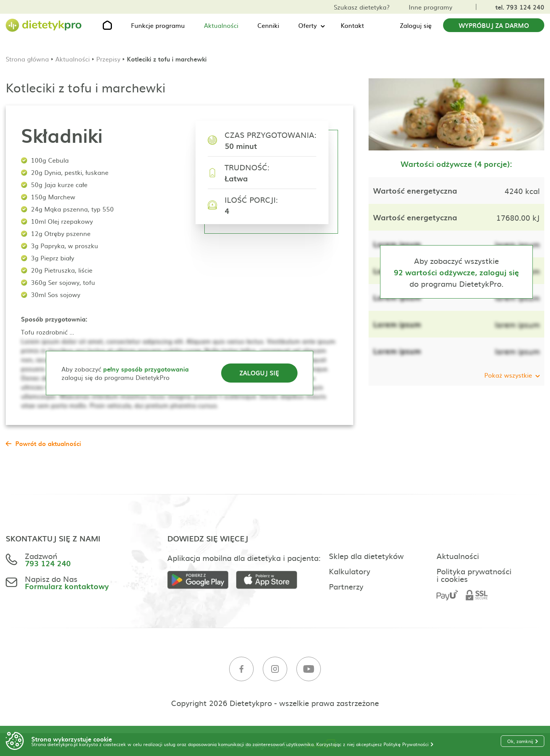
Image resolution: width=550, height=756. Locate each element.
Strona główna (27, 59)
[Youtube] (309, 669)
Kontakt (352, 25)
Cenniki (268, 25)
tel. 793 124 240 (520, 7)
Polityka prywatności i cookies (474, 575)
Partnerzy (346, 586)
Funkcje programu (158, 25)
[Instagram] (275, 669)
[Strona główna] (44, 25)
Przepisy (108, 59)
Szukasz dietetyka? (362, 7)
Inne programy (430, 7)
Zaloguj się (416, 25)
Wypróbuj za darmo (494, 25)
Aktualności (221, 25)
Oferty (307, 25)
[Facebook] (241, 669)
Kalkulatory (349, 571)
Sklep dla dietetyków (366, 556)
